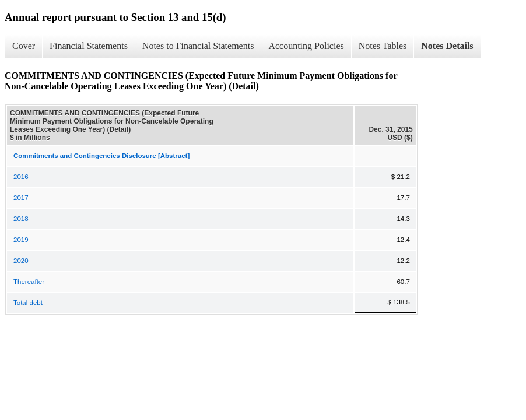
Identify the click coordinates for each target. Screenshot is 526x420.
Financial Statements (89, 46)
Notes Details (447, 46)
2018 (21, 219)
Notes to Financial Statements (198, 46)
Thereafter (29, 282)
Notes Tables (383, 46)
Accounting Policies (306, 46)
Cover (24, 46)
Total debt (28, 303)
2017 (21, 198)
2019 (21, 240)
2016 (21, 177)
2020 (21, 261)
